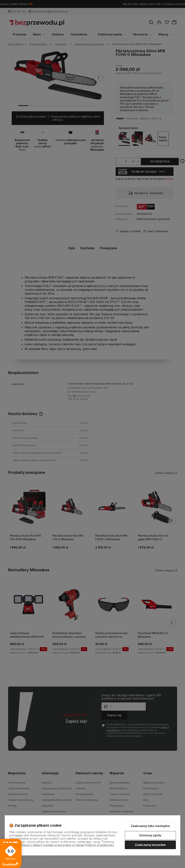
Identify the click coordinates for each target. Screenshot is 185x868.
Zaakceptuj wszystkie (150, 845)
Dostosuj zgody (150, 835)
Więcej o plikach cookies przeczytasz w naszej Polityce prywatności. (67, 845)
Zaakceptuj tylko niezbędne (150, 826)
